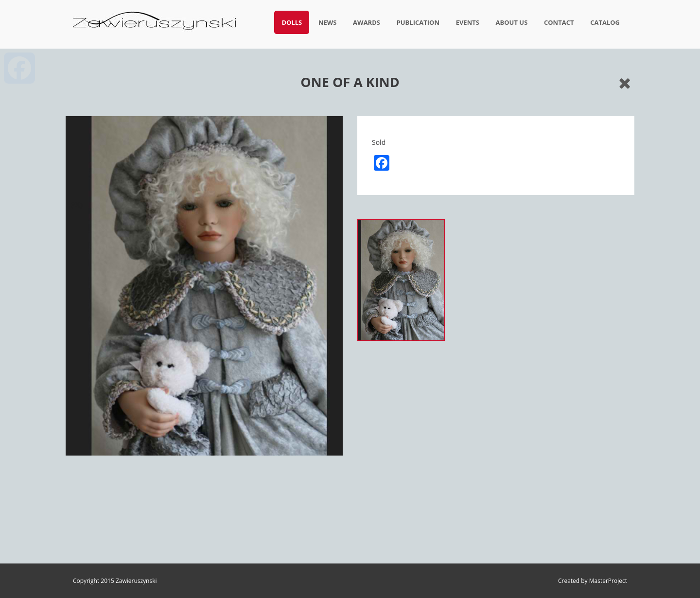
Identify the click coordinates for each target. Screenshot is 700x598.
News (328, 22)
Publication (418, 22)
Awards (367, 22)
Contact (559, 22)
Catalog (605, 22)
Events (468, 22)
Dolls (292, 22)
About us (512, 22)
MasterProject (608, 581)
